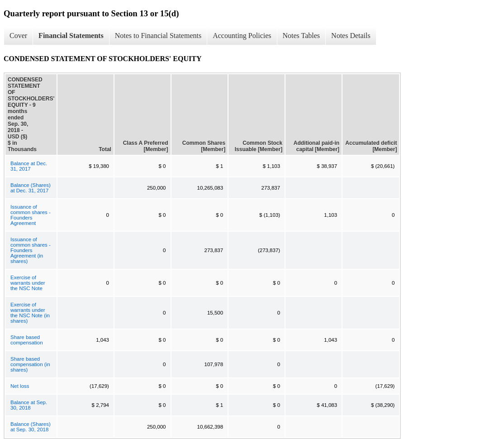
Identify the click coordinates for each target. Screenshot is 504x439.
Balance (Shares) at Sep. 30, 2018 (31, 427)
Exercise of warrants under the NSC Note (28, 283)
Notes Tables (302, 36)
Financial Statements (71, 36)
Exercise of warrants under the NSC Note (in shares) (30, 313)
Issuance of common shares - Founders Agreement (31, 215)
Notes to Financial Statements (158, 36)
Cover (18, 36)
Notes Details (351, 36)
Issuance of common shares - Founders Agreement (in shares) (31, 250)
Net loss (20, 386)
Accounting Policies (242, 36)
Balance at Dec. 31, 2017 (29, 166)
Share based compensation (27, 340)
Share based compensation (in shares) (30, 364)
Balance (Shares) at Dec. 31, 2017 (31, 188)
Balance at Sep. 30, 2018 (29, 405)
